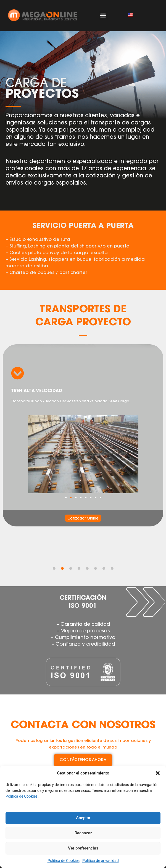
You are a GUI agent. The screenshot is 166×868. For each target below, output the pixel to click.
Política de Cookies (22, 796)
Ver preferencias (83, 848)
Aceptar (83, 818)
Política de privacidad (101, 861)
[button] (158, 773)
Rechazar (83, 833)
